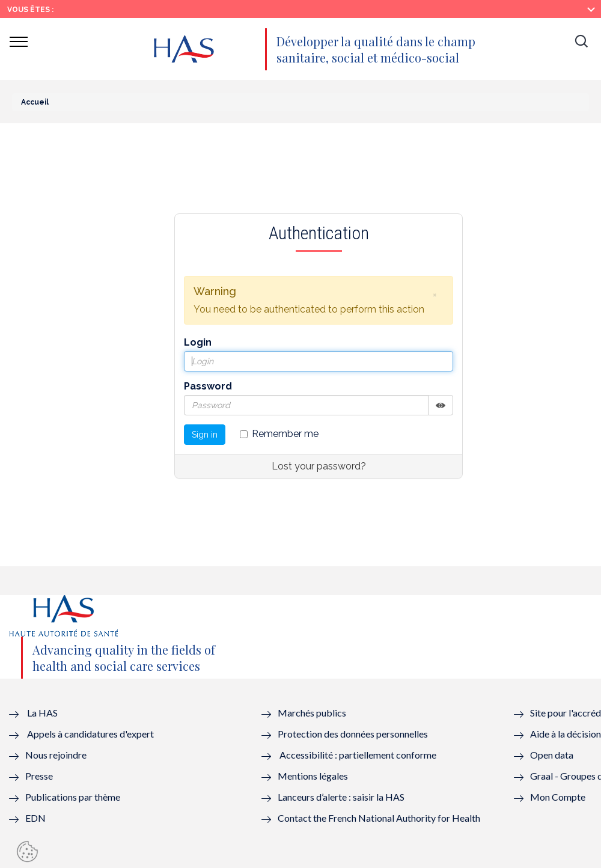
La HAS (42, 713)
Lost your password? (319, 466)
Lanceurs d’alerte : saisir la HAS (341, 797)
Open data (552, 755)
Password (208, 386)
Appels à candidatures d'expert (90, 734)
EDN (35, 818)
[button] (581, 42)
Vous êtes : (30, 10)
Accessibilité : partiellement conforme (358, 755)
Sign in (205, 435)
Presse (39, 776)
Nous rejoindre (56, 755)
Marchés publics (313, 713)
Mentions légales (313, 776)
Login (198, 342)
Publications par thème (73, 797)
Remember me (279, 434)
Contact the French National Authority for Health (379, 818)
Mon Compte (558, 797)
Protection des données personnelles (353, 734)
